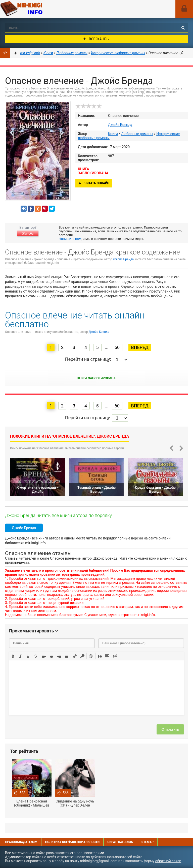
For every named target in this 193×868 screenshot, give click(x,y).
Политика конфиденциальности (72, 842)
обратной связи (168, 861)
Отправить (170, 729)
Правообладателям (21, 842)
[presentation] (13, 656)
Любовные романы (137, 134)
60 (117, 347)
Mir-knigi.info (38, 9)
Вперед (140, 347)
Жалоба (28, 234)
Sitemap (147, 842)
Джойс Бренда (120, 125)
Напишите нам (70, 239)
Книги (113, 134)
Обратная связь (120, 842)
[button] (13, 656)
